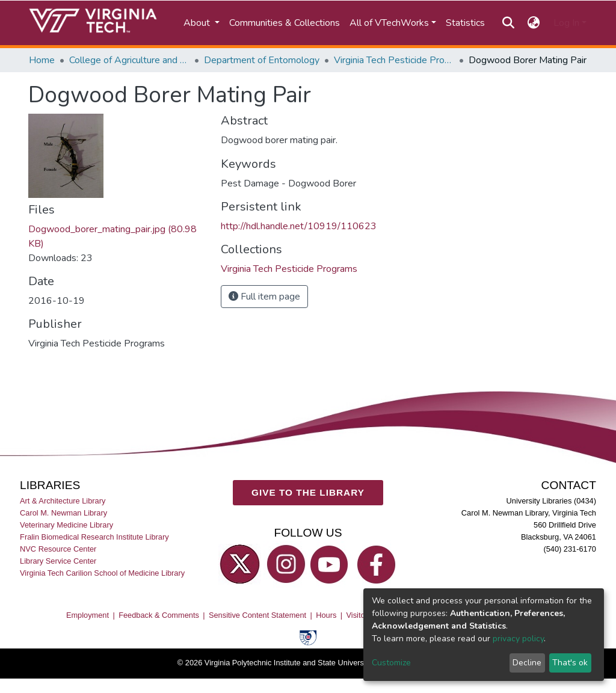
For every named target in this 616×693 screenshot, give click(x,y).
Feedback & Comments (159, 615)
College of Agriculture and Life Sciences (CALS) (129, 60)
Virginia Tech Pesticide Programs (394, 60)
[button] (534, 23)
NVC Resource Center (58, 549)
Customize (391, 663)
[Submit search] (508, 23)
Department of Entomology (262, 60)
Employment (88, 615)
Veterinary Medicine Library (66, 525)
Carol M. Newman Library (63, 513)
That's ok (570, 663)
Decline (527, 663)
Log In (566, 23)
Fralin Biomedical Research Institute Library (94, 537)
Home (42, 60)
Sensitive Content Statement (257, 615)
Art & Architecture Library (63, 501)
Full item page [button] (264, 297)
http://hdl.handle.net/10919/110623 (299, 226)
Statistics (465, 23)
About (198, 23)
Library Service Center (58, 561)
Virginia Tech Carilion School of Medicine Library (102, 573)
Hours (326, 615)
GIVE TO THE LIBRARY (308, 492)
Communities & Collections (285, 23)
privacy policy (518, 639)
